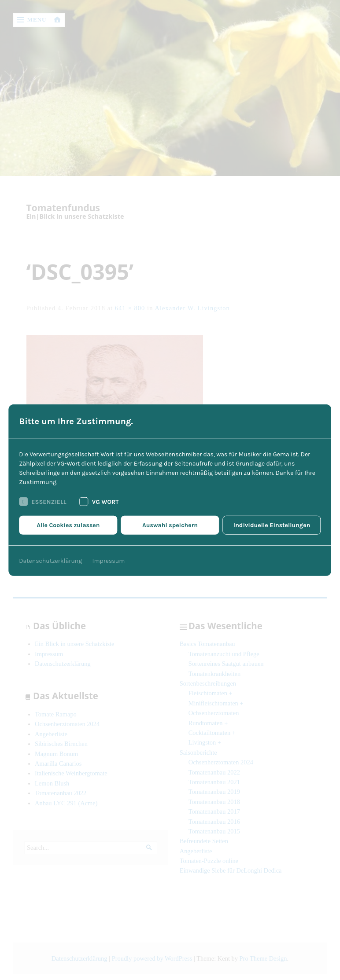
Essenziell (42, 502)
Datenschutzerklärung (50, 561)
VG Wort (99, 502)
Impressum (109, 561)
